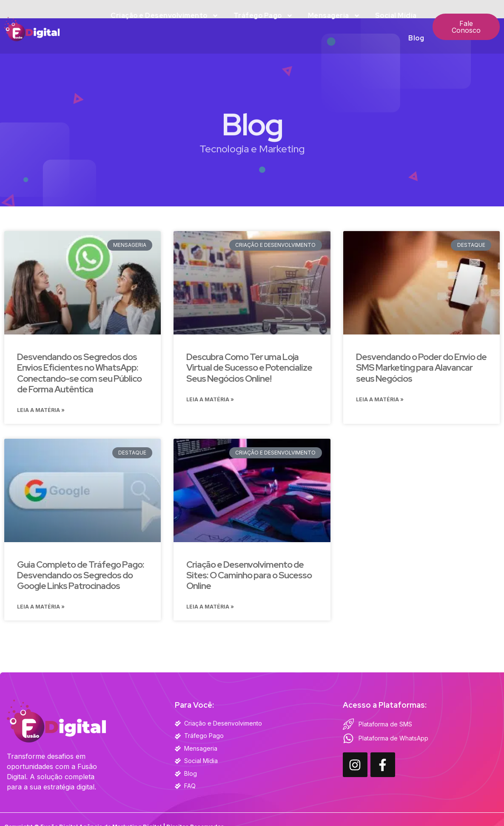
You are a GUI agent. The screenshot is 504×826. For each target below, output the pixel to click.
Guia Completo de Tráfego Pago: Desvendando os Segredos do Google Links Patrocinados (81, 576)
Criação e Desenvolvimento (165, 16)
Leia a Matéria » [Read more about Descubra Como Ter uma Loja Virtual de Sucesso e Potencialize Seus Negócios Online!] (210, 400)
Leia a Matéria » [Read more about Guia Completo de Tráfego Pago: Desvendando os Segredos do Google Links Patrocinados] (41, 609)
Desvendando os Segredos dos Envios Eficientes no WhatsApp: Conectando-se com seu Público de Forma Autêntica (79, 373)
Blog (416, 38)
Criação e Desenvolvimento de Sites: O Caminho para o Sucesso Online (249, 576)
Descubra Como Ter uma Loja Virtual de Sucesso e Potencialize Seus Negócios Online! (249, 367)
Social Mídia (396, 16)
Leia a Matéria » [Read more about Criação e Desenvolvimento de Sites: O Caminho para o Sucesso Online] (210, 609)
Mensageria (334, 16)
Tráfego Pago (263, 16)
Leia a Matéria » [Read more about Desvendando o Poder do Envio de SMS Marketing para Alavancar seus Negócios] (380, 400)
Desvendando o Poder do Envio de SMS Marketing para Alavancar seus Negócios (421, 367)
